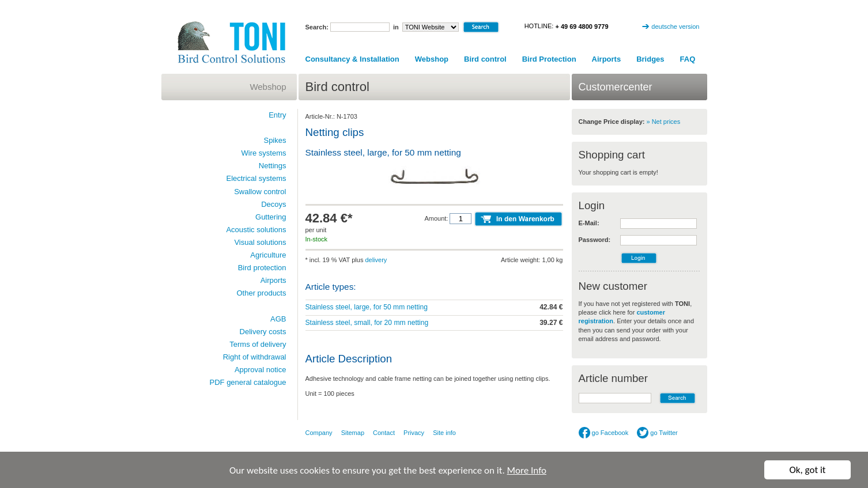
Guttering (271, 217)
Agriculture (268, 255)
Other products (262, 293)
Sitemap (353, 433)
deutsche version (675, 27)
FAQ (688, 59)
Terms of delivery (258, 344)
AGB (278, 319)
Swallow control (260, 192)
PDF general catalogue (248, 382)
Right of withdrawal (255, 357)
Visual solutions (260, 242)
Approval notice (261, 370)
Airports (607, 59)
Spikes (275, 140)
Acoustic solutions (256, 230)
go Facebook (604, 433)
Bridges (650, 59)
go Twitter (657, 433)
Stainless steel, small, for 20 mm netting (367, 323)
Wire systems (264, 153)
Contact (384, 433)
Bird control (485, 59)
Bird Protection (549, 59)
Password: (595, 240)
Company (319, 433)
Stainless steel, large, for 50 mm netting (367, 307)
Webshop (432, 59)
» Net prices (664, 122)
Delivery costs (263, 332)
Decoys (273, 204)
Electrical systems (256, 178)
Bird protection (262, 268)
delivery (376, 260)
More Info (527, 470)
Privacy (414, 433)
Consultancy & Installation (352, 59)
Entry (277, 115)
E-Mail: (589, 223)
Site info (444, 433)
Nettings (273, 166)
